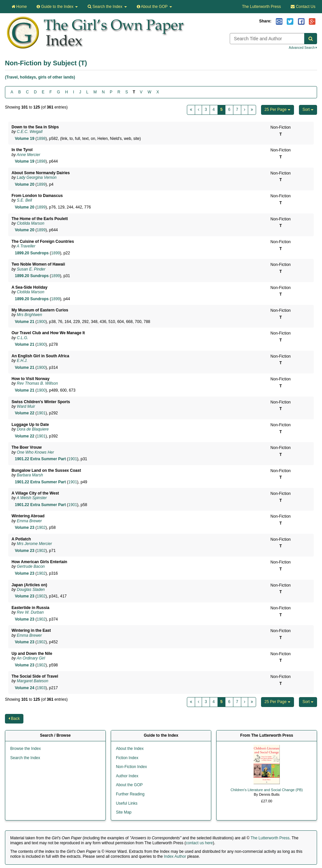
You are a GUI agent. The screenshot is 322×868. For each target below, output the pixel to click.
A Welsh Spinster (32, 498)
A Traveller (26, 246)
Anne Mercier (29, 155)
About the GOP (154, 7)
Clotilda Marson (30, 223)
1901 (41, 413)
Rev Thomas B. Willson (37, 383)
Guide (57, 7)
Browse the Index (26, 749)
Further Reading (130, 794)
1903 (41, 688)
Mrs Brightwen (29, 315)
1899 (41, 184)
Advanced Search (303, 48)
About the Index (130, 749)
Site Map (124, 812)
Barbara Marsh (30, 475)
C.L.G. (23, 338)
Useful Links (127, 803)
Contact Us (303, 7)
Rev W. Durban (30, 612)
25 (278, 110)
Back (14, 719)
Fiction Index (127, 758)
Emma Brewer (29, 521)
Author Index (127, 776)
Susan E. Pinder (31, 269)
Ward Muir (26, 406)
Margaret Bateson (32, 681)
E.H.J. (22, 361)
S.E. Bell (24, 200)
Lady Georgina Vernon (37, 177)
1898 (41, 139)
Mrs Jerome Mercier (34, 544)
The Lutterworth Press (261, 7)
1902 (41, 528)
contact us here (199, 843)
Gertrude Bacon (31, 566)
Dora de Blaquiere (33, 429)
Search (107, 7)
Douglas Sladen (31, 590)
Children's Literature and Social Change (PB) (267, 790)
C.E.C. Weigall (30, 132)
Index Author (175, 856)
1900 (41, 322)
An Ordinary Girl (31, 658)
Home (19, 7)
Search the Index (25, 758)
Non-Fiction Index (132, 767)
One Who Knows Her (35, 452)
